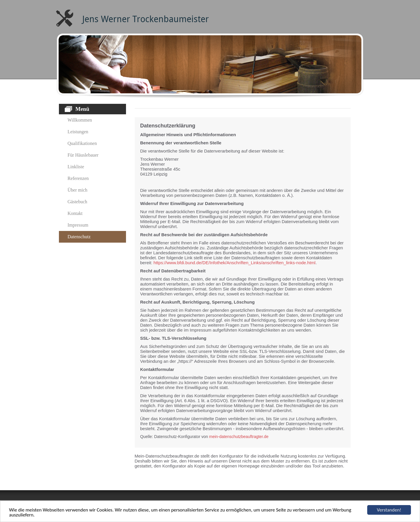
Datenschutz (79, 237)
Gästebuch (78, 202)
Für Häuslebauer (83, 155)
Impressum (78, 225)
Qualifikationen (82, 143)
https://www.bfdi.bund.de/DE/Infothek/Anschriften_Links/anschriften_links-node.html (234, 263)
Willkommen (80, 120)
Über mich (78, 190)
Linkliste (76, 167)
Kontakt (75, 213)
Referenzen (78, 178)
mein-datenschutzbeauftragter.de (239, 437)
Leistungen (78, 132)
